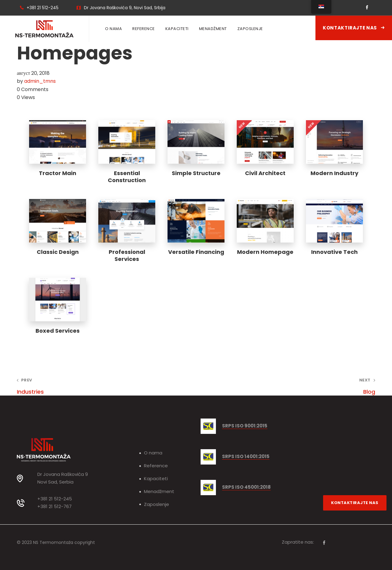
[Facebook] (324, 543)
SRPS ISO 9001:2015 (245, 426)
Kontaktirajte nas (354, 28)
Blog (293, 386)
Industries (99, 386)
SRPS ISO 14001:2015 (246, 457)
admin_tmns (40, 81)
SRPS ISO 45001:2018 (246, 487)
